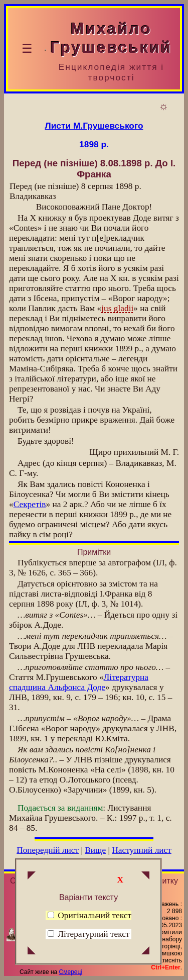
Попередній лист (48, 850)
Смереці (71, 972)
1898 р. (94, 144)
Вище (95, 850)
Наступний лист (142, 850)
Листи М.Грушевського (94, 126)
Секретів (30, 504)
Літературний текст (93, 934)
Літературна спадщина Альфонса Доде (79, 682)
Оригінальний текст (89, 915)
